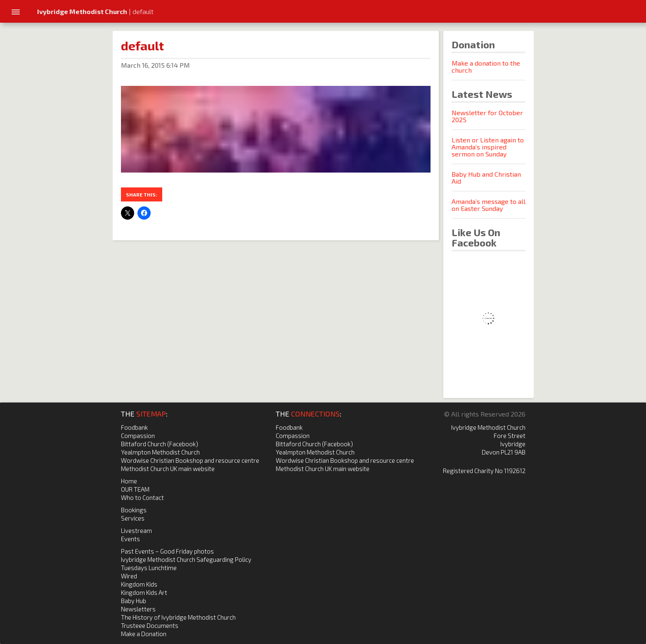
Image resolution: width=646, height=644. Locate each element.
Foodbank (134, 427)
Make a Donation (144, 634)
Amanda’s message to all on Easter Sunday (489, 205)
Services (133, 518)
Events (130, 539)
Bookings (134, 510)
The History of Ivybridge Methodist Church (178, 617)
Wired (129, 576)
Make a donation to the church (486, 66)
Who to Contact (142, 497)
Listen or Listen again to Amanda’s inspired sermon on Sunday (488, 147)
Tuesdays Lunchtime (149, 568)
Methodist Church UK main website (168, 469)
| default (95, 11)
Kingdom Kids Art (144, 592)
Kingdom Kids (139, 584)
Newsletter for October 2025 (487, 116)
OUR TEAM (135, 489)
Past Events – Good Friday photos (167, 551)
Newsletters (138, 609)
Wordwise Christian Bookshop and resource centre (190, 460)
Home (129, 481)
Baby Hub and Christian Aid (486, 178)
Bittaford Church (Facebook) (160, 444)
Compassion (138, 436)
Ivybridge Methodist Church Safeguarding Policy (186, 559)
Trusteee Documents (150, 625)
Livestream (136, 530)
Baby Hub (134, 601)
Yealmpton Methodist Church (160, 452)
